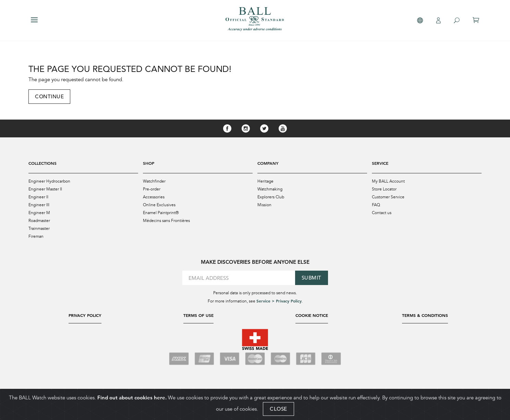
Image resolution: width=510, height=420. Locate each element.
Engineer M (39, 213)
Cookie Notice (312, 315)
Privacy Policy (85, 315)
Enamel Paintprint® (161, 213)
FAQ (376, 205)
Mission (264, 205)
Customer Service (388, 197)
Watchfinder (154, 181)
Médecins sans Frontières (166, 221)
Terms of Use (198, 315)
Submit (312, 278)
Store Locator (384, 189)
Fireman (36, 236)
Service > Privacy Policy (279, 301)
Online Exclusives (159, 205)
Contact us (382, 213)
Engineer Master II (45, 189)
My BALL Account (388, 181)
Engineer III (39, 205)
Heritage (265, 181)
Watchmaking (270, 189)
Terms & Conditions (425, 315)
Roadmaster (39, 221)
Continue (49, 96)
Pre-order (152, 189)
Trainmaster (39, 228)
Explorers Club (271, 197)
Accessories (154, 197)
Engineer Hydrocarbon (49, 181)
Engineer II (38, 197)
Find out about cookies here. (132, 402)
